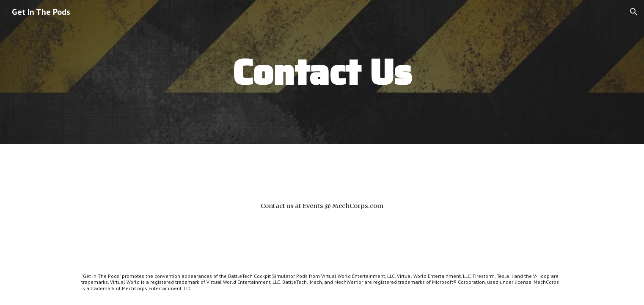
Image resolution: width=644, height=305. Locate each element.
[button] (634, 12)
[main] (322, 72)
